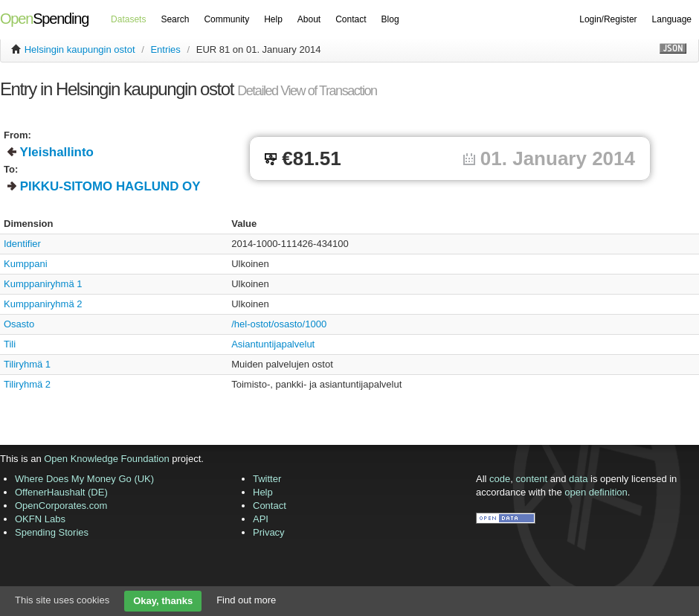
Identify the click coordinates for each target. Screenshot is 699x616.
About (309, 19)
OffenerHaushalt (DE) (61, 492)
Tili (10, 344)
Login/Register (608, 19)
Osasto (19, 324)
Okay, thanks (163, 601)
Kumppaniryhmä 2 (43, 304)
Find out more (246, 600)
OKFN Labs (40, 519)
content (532, 479)
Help (273, 19)
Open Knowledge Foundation (106, 459)
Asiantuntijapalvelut (273, 344)
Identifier (22, 244)
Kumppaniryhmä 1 (43, 284)
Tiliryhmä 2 (27, 384)
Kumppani (26, 264)
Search (175, 19)
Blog (390, 19)
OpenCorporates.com (61, 506)
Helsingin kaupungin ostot (80, 49)
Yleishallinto (57, 152)
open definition (596, 492)
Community (226, 19)
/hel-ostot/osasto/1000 (279, 324)
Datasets (128, 19)
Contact (351, 19)
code (500, 479)
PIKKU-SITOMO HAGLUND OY (110, 186)
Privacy (269, 532)
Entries (165, 49)
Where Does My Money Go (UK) (84, 479)
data (578, 479)
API (261, 519)
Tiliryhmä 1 (27, 364)
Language (672, 19)
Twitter (267, 479)
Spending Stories (52, 532)
